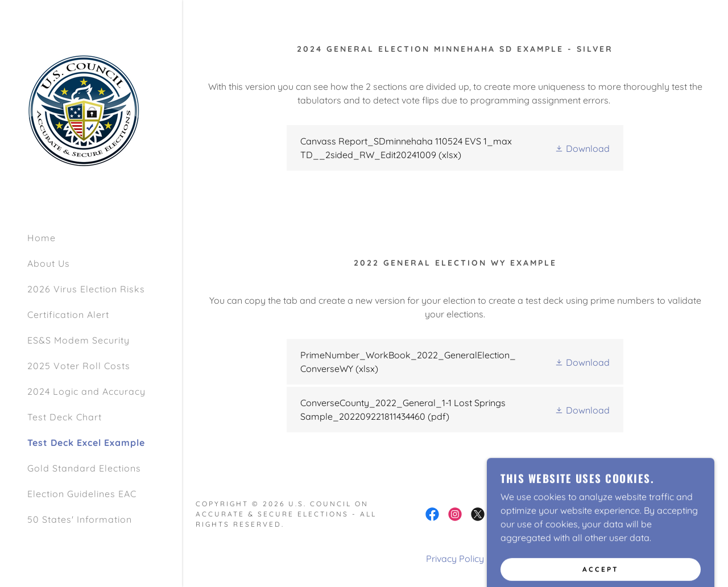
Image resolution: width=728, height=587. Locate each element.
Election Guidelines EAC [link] (82, 494)
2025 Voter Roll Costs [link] (79, 366)
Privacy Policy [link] (455, 559)
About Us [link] (49, 263)
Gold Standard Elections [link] (84, 468)
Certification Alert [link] (68, 315)
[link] (84, 110)
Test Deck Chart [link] (65, 417)
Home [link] (42, 238)
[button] (582, 148)
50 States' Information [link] (80, 519)
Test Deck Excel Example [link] (86, 443)
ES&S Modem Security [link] (78, 340)
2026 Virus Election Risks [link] (86, 289)
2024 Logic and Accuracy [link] (86, 391)
